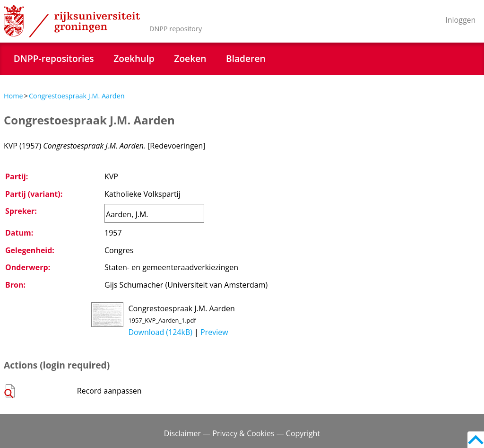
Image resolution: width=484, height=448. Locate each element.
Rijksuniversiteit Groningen (72, 21)
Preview (214, 332)
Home (13, 96)
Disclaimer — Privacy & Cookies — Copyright (242, 433)
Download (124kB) (160, 332)
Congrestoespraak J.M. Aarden (77, 96)
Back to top (476, 440)
